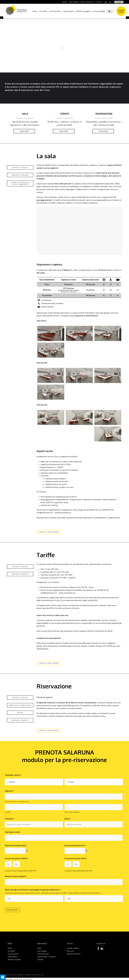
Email (68, 819)
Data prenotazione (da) (16, 845)
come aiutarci (68, 11)
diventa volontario (74, 953)
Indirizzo (9, 791)
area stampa (42, 950)
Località (8, 812)
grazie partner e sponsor (47, 956)
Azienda (12, 782)
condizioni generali (17, 974)
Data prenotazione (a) (75, 845)
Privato (71, 782)
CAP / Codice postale (72, 812)
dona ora (70, 950)
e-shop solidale (99, 11)
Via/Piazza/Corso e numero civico (17, 802)
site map (41, 974)
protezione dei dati (31, 974)
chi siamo (43, 11)
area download (43, 953)
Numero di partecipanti (16, 876)
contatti (40, 959)
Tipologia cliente (13, 775)
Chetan (16, 978)
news (39, 947)
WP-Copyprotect (26, 978)
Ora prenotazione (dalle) (17, 858)
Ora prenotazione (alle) (76, 858)
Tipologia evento (13, 832)
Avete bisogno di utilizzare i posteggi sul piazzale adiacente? (33, 890)
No (70, 899)
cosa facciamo (55, 11)
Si (10, 899)
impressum (7, 974)
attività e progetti (83, 11)
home (35, 11)
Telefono (10, 819)
